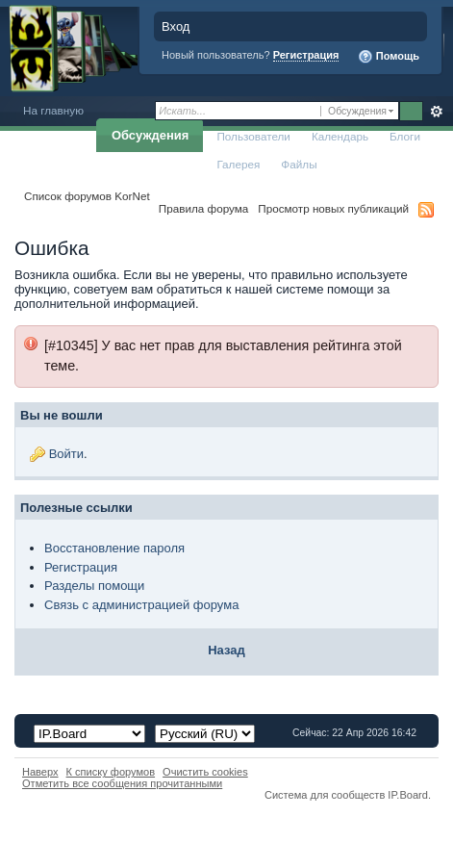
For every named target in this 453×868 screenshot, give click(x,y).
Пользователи (253, 136)
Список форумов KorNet (87, 196)
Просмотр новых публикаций (333, 208)
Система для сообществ (325, 795)
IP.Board (408, 795)
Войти (66, 454)
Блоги (405, 136)
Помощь (389, 57)
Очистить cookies (205, 772)
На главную (53, 110)
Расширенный (436, 112)
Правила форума (203, 208)
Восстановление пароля (114, 548)
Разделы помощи (94, 586)
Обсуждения (150, 135)
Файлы (299, 164)
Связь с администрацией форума (141, 605)
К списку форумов (111, 772)
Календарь (340, 136)
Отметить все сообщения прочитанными (122, 783)
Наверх (40, 772)
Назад (226, 650)
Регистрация (306, 55)
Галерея (238, 164)
